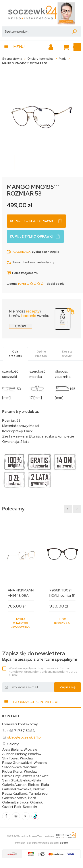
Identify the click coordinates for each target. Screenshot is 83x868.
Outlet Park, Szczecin (20, 807)
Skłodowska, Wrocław (19, 767)
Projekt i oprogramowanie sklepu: (42, 843)
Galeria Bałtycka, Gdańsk (22, 802)
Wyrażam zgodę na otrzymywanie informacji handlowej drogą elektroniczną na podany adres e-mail (43, 672)
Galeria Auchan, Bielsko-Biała (26, 785)
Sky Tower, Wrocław (18, 758)
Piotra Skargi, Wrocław (20, 772)
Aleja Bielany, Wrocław (20, 750)
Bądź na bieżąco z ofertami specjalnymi (40, 656)
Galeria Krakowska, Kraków (23, 789)
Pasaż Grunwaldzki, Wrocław (25, 763)
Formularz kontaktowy (20, 724)
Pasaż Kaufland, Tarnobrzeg (25, 794)
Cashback (22, 252)
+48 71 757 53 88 (21, 731)
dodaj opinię (55, 284)
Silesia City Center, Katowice (25, 776)
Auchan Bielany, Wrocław (22, 754)
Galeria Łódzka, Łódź (19, 798)
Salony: (13, 744)
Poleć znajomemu (22, 273)
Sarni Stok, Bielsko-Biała (22, 780)
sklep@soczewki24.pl (24, 737)
